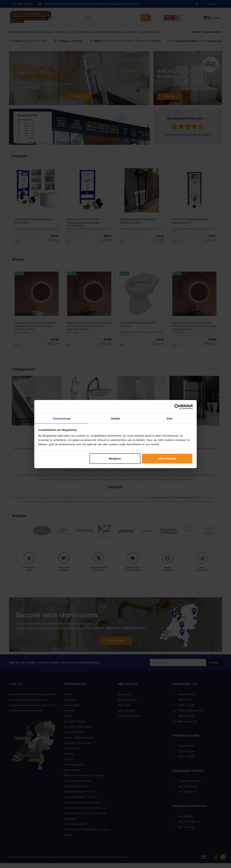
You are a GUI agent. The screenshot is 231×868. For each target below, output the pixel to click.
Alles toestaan (167, 459)
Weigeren (115, 459)
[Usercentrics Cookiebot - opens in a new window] (177, 407)
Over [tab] (170, 418)
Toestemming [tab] (61, 418)
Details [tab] (115, 418)
